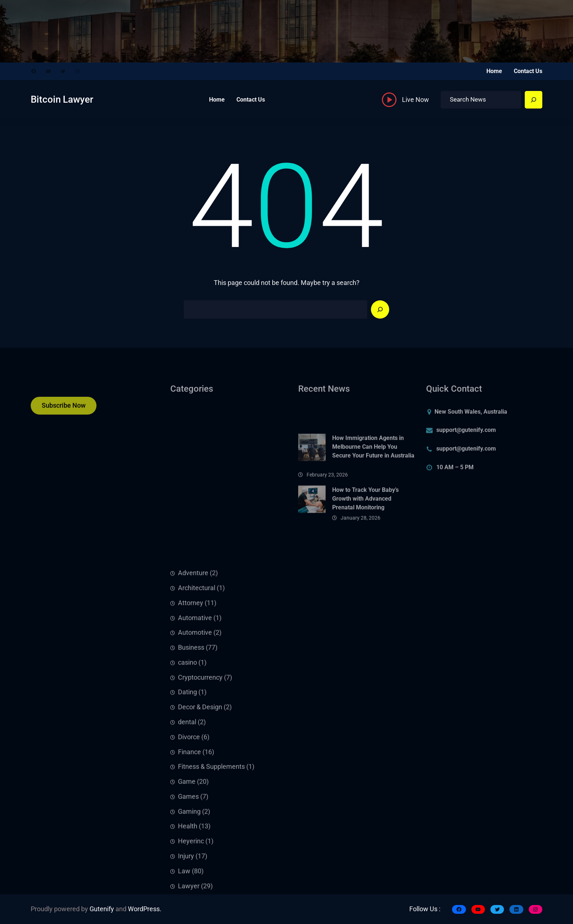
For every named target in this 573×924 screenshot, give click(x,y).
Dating (187, 802)
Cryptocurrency (200, 787)
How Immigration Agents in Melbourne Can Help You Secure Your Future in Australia (373, 472)
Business (191, 757)
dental (187, 832)
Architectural (197, 697)
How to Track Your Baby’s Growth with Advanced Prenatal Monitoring (365, 520)
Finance (189, 861)
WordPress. (145, 909)
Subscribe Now (64, 410)
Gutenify (102, 909)
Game (187, 891)
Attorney (191, 712)
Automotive (195, 742)
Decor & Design (200, 817)
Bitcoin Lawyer (62, 99)
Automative (195, 727)
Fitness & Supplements (211, 876)
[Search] (534, 100)
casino (187, 772)
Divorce (189, 847)
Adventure (193, 682)
